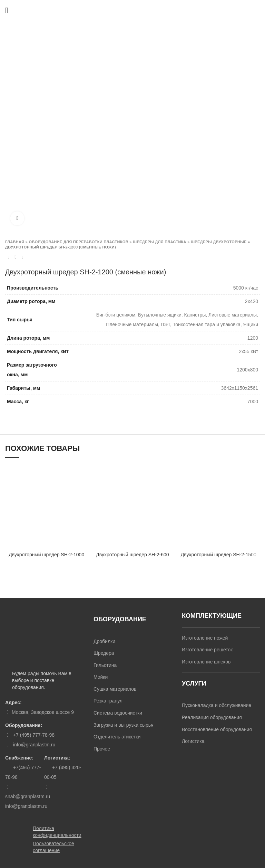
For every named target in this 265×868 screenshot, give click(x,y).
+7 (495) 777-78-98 (33, 735)
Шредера (104, 653)
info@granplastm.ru (34, 745)
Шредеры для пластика (160, 242)
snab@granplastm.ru (28, 796)
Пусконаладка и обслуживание (217, 705)
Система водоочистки (118, 713)
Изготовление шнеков (206, 662)
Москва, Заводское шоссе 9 (43, 712)
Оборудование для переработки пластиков (79, 242)
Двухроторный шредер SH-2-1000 (46, 555)
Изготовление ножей (205, 638)
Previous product (9, 257)
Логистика (193, 741)
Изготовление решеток (207, 650)
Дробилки (104, 641)
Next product (22, 257)
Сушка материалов (115, 689)
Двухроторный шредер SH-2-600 (132, 555)
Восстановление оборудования (217, 729)
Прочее (102, 749)
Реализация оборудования (212, 717)
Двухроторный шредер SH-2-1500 (219, 555)
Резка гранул (108, 701)
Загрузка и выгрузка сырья (124, 725)
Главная (15, 242)
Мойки (101, 677)
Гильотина (105, 665)
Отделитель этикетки (117, 737)
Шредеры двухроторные (219, 242)
